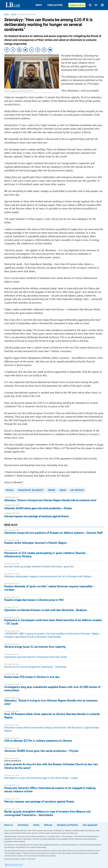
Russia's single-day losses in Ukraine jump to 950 (34, 600)
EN (96, 5)
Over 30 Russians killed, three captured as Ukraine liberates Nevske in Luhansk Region (52, 716)
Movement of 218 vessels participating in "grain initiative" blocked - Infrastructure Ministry (45, 555)
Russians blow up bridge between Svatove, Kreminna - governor (39, 566)
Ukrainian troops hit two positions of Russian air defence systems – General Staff (53, 533)
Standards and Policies (67, 825)
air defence (77, 490)
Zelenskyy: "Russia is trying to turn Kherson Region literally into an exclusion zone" (51, 500)
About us (9, 825)
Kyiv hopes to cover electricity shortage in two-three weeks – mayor (41, 778)
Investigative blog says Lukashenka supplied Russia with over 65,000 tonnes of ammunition (52, 689)
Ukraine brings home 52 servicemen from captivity (35, 647)
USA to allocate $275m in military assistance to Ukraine (38, 741)
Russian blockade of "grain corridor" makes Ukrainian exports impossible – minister (49, 588)
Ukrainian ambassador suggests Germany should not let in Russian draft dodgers (48, 576)
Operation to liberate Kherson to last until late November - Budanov (46, 610)
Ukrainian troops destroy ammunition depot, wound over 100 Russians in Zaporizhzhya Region (52, 729)
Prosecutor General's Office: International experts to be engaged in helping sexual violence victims (50, 790)
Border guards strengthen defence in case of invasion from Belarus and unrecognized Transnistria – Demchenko (47, 813)
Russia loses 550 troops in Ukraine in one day (32, 677)
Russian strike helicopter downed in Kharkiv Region (36, 543)
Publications (55, 5)
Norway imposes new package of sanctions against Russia (36, 516)
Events (36, 825)
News (39, 5)
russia (10, 490)
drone (52, 490)
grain (63, 490)
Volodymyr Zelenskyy (31, 490)
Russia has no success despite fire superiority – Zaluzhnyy (35, 667)
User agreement (90, 825)
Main (7, 14)
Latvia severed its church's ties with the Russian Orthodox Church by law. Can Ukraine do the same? (51, 766)
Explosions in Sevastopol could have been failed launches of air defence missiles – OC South (53, 622)
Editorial (48, 825)
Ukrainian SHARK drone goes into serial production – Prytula (38, 508)
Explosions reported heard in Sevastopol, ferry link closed (36, 657)
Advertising (23, 825)
